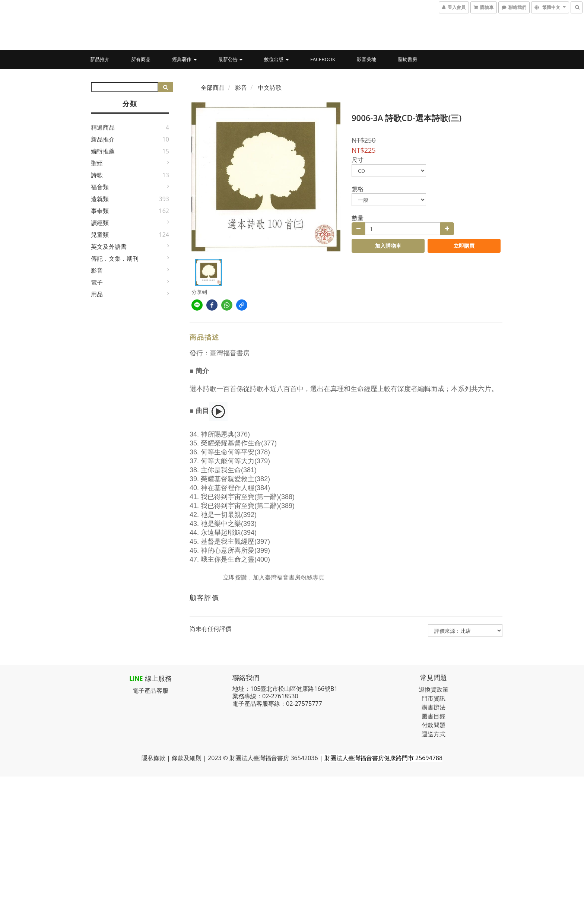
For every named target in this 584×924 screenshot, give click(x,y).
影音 (97, 270)
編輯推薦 (103, 151)
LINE (136, 679)
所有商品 (141, 59)
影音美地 (366, 59)
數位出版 (276, 59)
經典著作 (184, 59)
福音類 (100, 187)
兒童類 (100, 235)
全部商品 (213, 88)
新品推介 (100, 59)
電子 (97, 282)
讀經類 (100, 223)
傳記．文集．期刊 (115, 258)
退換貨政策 (434, 689)
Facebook (323, 59)
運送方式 (434, 734)
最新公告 (230, 59)
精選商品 (103, 127)
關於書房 (407, 59)
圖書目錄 (434, 716)
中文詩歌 (270, 88)
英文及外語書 (109, 247)
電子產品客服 (150, 690)
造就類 (100, 199)
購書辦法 (434, 707)
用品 (97, 294)
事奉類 (100, 211)
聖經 (97, 163)
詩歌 (97, 175)
